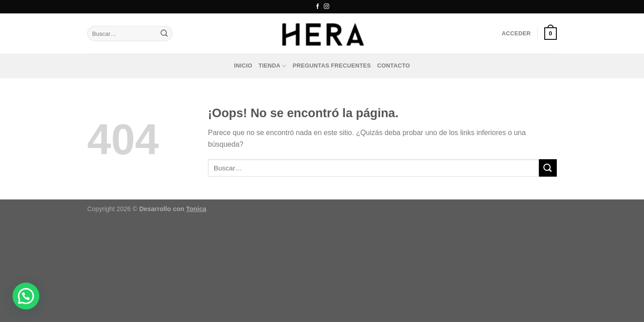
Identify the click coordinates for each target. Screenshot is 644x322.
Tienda (273, 66)
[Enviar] (164, 34)
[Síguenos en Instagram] (326, 7)
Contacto (393, 66)
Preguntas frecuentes (332, 66)
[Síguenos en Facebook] (318, 7)
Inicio (243, 66)
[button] (26, 296)
